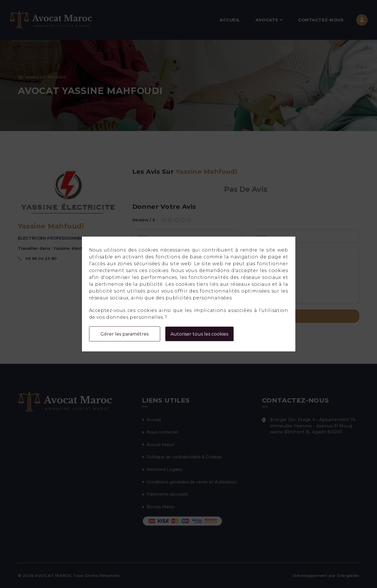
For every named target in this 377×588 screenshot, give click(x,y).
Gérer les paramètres (124, 334)
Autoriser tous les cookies (199, 334)
